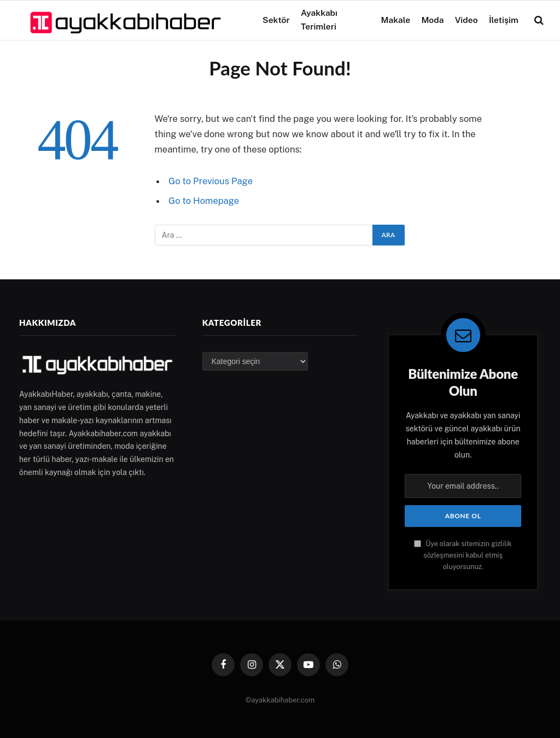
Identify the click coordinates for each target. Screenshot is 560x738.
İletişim (504, 20)
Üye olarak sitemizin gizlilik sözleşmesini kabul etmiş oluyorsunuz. (463, 555)
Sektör (276, 20)
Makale (395, 20)
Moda (432, 20)
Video (466, 20)
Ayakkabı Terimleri (319, 20)
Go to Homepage (204, 201)
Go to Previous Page (211, 181)
